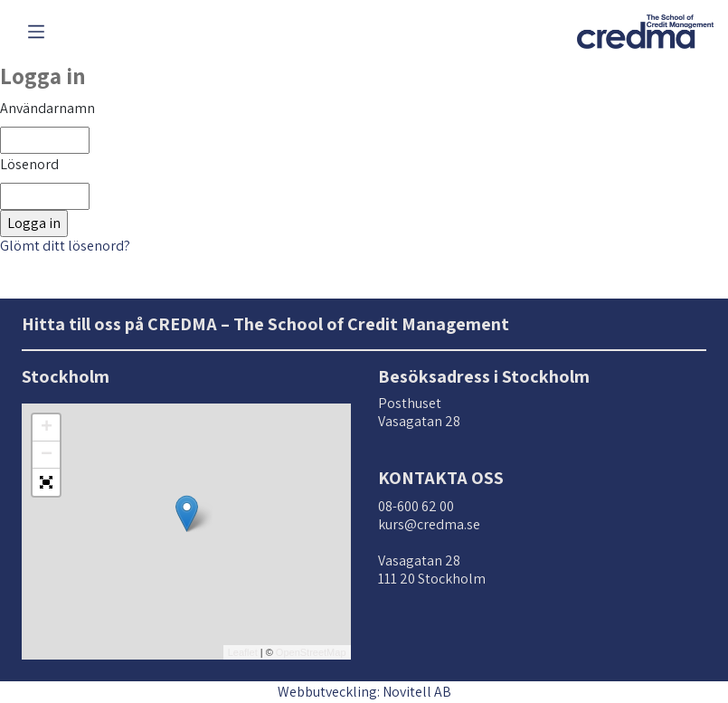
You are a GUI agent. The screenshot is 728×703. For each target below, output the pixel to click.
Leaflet (243, 652)
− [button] (47, 455)
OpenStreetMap (311, 652)
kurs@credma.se (429, 524)
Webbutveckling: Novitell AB (364, 692)
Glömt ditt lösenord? (65, 246)
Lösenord (29, 164)
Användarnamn (47, 108)
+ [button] (47, 428)
